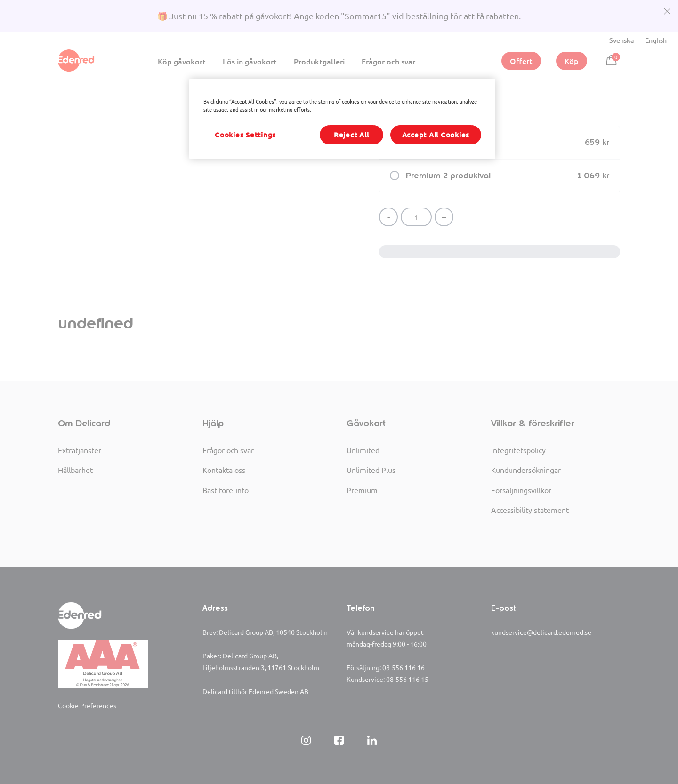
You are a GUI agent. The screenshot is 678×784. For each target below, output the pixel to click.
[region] (342, 119)
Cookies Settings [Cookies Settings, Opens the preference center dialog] (245, 135)
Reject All (351, 135)
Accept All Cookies (436, 135)
